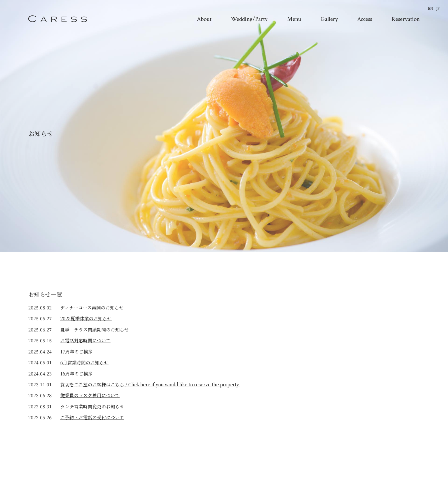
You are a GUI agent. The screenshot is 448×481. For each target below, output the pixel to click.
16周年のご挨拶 (76, 374)
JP (438, 9)
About (204, 19)
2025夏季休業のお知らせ (86, 318)
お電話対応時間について (85, 340)
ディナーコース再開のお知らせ (92, 308)
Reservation (406, 19)
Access (365, 19)
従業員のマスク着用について (90, 395)
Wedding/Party (249, 19)
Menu (294, 19)
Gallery (329, 19)
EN (431, 9)
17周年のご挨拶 (76, 352)
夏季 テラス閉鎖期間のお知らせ (95, 330)
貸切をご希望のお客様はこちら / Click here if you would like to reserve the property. (150, 384)
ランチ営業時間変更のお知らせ (92, 407)
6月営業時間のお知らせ (84, 362)
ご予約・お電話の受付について (92, 417)
